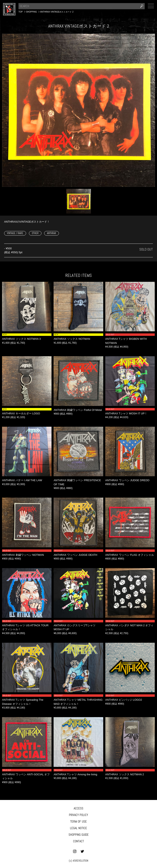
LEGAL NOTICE (78, 828)
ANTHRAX (52, 233)
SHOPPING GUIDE (79, 835)
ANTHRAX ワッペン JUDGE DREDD (127, 480)
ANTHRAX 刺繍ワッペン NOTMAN (23, 555)
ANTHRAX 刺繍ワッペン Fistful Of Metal (78, 410)
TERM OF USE (78, 821)
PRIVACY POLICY (78, 815)
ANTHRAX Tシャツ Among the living (75, 774)
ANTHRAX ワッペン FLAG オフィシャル (130, 555)
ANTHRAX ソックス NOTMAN (72, 339)
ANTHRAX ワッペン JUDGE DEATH (75, 555)
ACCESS (78, 808)
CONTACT (78, 841)
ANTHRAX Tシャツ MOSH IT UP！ (126, 413)
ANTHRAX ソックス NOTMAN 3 (21, 339)
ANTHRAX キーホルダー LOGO (21, 413)
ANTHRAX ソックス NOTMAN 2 (125, 774)
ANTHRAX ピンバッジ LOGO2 (124, 700)
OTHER (35, 233)
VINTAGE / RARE (15, 233)
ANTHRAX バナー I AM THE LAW (22, 480)
